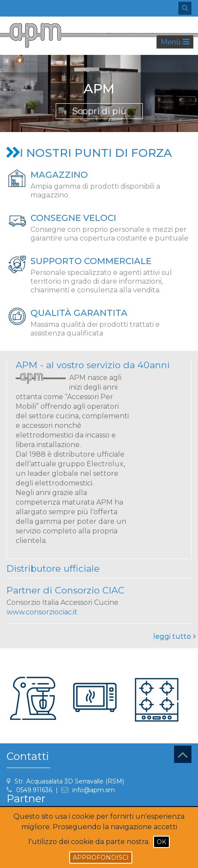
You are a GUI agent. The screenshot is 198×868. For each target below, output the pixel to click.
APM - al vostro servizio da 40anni (93, 365)
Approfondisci (101, 858)
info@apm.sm (94, 790)
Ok (161, 842)
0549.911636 (34, 790)
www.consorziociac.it (42, 612)
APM (99, 89)
